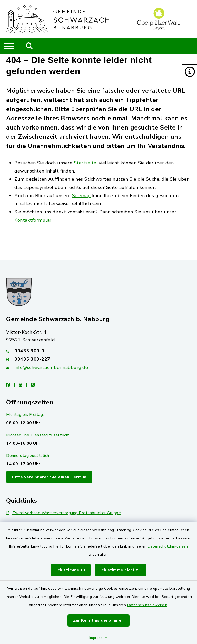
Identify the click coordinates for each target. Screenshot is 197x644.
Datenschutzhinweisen (168, 546)
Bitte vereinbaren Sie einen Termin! (49, 477)
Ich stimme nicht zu (121, 570)
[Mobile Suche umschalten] (29, 46)
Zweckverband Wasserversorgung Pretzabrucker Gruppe (63, 513)
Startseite (85, 163)
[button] (189, 72)
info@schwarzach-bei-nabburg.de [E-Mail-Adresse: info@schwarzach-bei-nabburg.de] (51, 367)
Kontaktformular (33, 220)
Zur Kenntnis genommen (98, 620)
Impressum (99, 638)
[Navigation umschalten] (9, 46)
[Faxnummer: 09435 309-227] (98, 359)
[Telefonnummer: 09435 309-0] (98, 351)
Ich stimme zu (71, 570)
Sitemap (81, 196)
